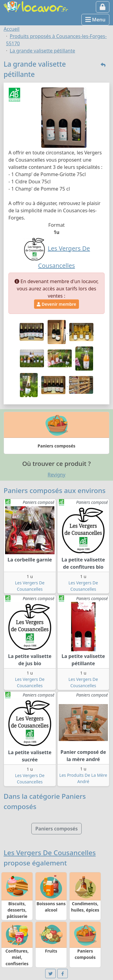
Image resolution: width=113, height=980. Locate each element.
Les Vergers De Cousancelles (50, 853)
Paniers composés (56, 829)
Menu (95, 20)
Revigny (56, 475)
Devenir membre (56, 304)
